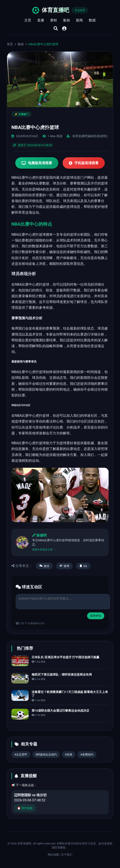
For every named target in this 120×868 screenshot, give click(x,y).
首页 (10, 44)
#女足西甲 (21, 755)
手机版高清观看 (84, 163)
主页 (28, 20)
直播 (41, 20)
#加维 (69, 755)
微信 (44, 566)
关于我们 (67, 855)
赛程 (54, 20)
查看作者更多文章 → (44, 550)
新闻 (79, 20)
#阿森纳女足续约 (46, 755)
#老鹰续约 (87, 755)
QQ (83, 566)
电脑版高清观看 (37, 163)
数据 (92, 20)
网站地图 (53, 855)
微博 (64, 566)
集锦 (66, 20)
